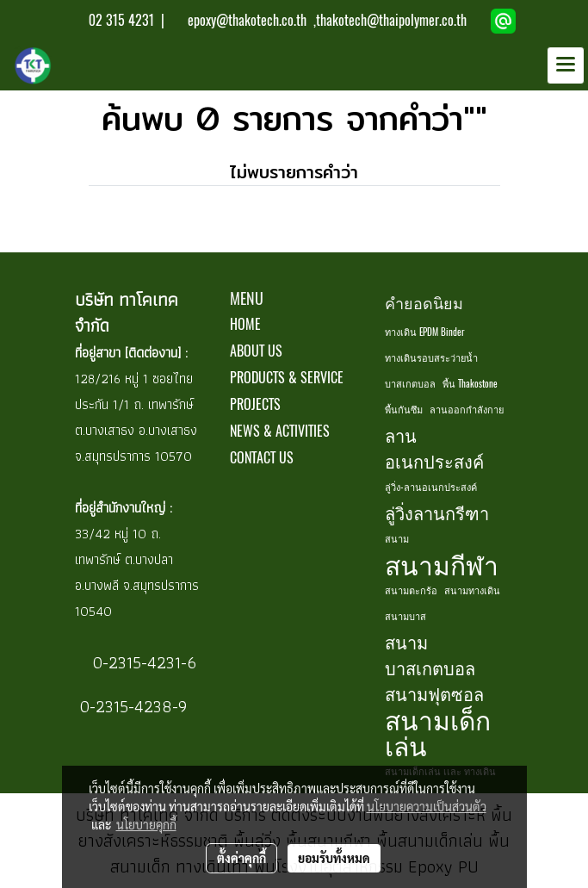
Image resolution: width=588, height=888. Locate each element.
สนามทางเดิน (472, 590)
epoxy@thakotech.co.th (249, 20)
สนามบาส (405, 616)
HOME (245, 324)
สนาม (397, 539)
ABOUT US (256, 351)
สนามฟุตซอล (434, 694)
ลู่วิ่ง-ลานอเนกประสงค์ (431, 487)
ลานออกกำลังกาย (467, 410)
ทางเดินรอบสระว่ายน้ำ (431, 358)
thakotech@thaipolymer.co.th (391, 20)
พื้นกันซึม (404, 410)
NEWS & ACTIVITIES (280, 431)
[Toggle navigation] (566, 65)
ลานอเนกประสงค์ (434, 448)
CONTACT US (262, 458)
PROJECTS (255, 404)
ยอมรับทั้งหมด (334, 858)
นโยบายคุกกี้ (146, 824)
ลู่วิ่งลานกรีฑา (437, 513)
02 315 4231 (120, 20)
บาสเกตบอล (410, 384)
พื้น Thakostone (470, 384)
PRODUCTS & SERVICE (287, 378)
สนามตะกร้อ (411, 590)
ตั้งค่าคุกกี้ (241, 858)
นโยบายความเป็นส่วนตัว (427, 806)
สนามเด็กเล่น (438, 733)
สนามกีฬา (442, 565)
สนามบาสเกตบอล (430, 655)
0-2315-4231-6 (142, 662)
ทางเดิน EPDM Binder (425, 332)
